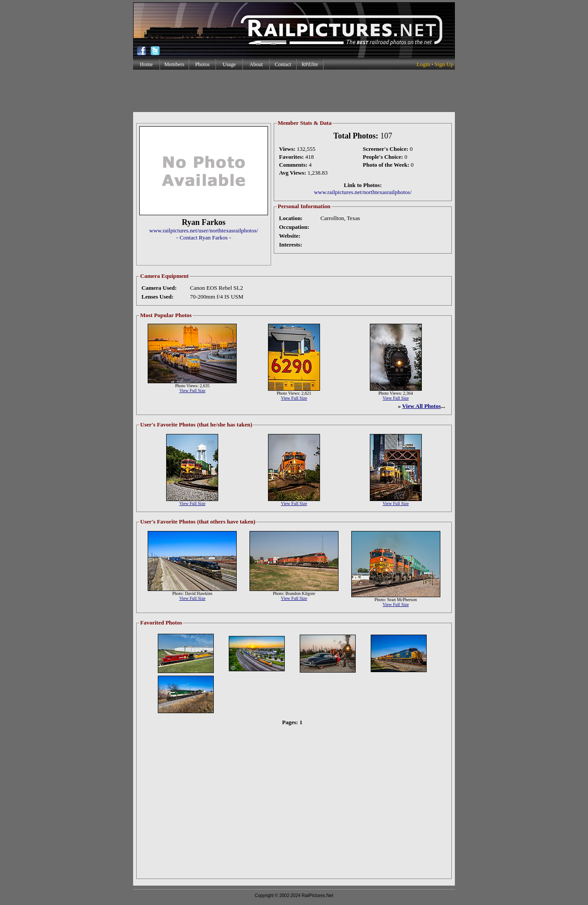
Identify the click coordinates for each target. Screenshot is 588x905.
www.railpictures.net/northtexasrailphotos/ (363, 192)
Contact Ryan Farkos (203, 237)
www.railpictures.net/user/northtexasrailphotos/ (204, 230)
